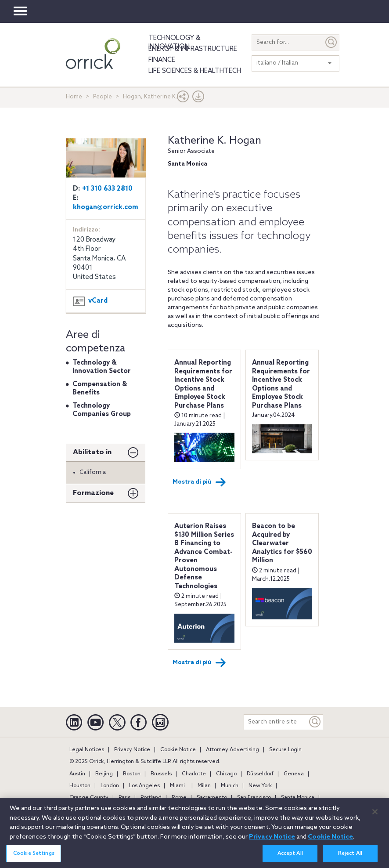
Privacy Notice (132, 750)
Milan (204, 786)
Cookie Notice (178, 750)
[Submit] (331, 42)
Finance (162, 60)
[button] (183, 99)
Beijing (104, 774)
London (110, 786)
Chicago (226, 774)
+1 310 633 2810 (107, 189)
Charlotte (194, 774)
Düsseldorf (260, 774)
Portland (151, 798)
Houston (80, 786)
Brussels (161, 774)
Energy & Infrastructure (193, 49)
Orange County (89, 798)
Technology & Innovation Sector (102, 367)
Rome (179, 798)
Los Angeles (144, 786)
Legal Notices (87, 750)
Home (74, 97)
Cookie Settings (34, 858)
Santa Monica (298, 798)
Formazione (93, 493)
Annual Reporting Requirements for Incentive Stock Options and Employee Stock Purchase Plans (203, 384)
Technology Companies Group (102, 410)
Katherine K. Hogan (214, 141)
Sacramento (212, 798)
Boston (132, 774)
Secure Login (285, 750)
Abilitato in (92, 452)
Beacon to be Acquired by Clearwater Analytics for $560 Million (282, 543)
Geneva (294, 774)
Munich (230, 786)
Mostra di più (199, 482)
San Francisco (254, 798)
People (103, 97)
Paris (124, 798)
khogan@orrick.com (106, 207)
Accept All (290, 858)
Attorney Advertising (232, 750)
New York (260, 786)
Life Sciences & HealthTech (195, 71)
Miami (177, 786)
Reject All (350, 858)
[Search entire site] (276, 722)
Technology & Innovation (174, 43)
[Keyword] (315, 722)
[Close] (375, 816)
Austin (77, 774)
